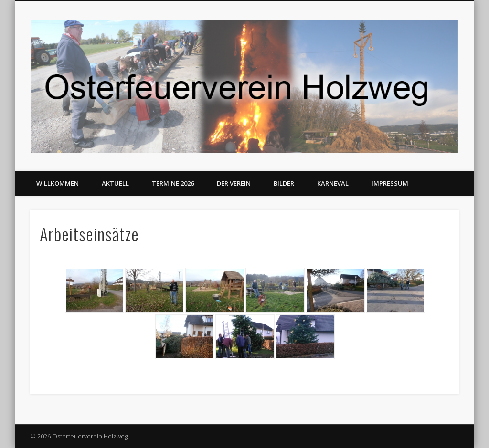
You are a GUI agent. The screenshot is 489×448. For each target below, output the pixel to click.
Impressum (390, 183)
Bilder (284, 183)
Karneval (333, 183)
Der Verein (234, 183)
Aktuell (115, 183)
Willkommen (58, 183)
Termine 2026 (173, 183)
